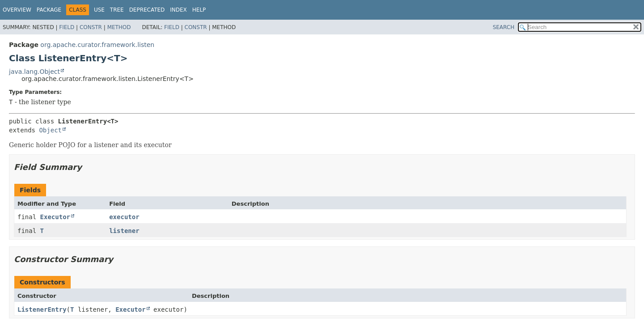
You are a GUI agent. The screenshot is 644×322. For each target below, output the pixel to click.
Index (178, 10)
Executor (55, 217)
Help (199, 10)
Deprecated (147, 10)
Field (67, 27)
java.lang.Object (34, 72)
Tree (117, 10)
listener (124, 231)
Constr (91, 27)
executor (124, 217)
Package (49, 10)
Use (99, 10)
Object (50, 130)
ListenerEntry (42, 309)
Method (119, 27)
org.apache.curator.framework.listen (97, 45)
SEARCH (504, 27)
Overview (17, 10)
